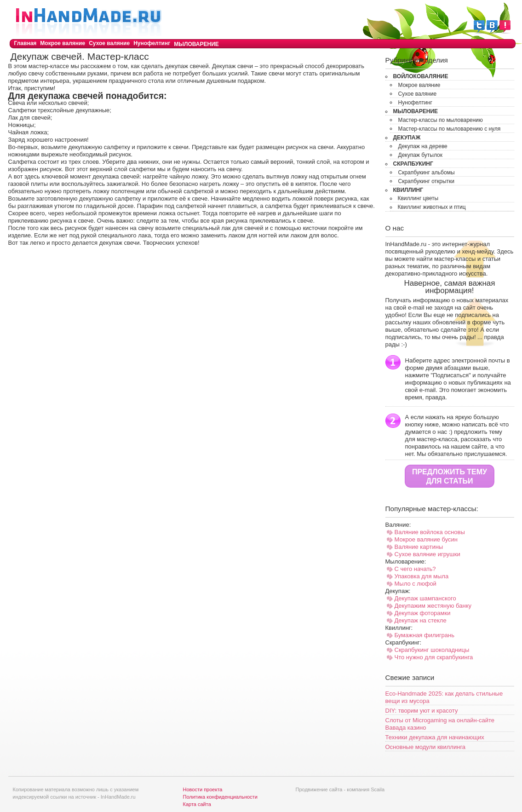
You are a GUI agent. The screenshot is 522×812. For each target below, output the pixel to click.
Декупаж (407, 138)
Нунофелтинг (152, 43)
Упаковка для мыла (422, 576)
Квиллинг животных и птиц (432, 207)
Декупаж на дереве (423, 146)
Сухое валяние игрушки (427, 554)
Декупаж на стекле (421, 620)
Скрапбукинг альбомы (427, 173)
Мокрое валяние (63, 43)
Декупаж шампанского (425, 598)
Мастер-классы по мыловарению (441, 120)
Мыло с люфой (416, 584)
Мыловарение (196, 44)
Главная (26, 43)
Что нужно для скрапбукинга (434, 657)
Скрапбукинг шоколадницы (432, 650)
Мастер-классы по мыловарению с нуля (450, 129)
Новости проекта (203, 789)
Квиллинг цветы (418, 198)
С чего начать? (415, 569)
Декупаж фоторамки (423, 613)
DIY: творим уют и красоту (422, 711)
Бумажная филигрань (424, 635)
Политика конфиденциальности (220, 797)
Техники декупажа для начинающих (435, 737)
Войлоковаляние (421, 76)
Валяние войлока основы (430, 532)
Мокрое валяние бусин (426, 539)
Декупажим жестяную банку (433, 606)
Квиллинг (408, 190)
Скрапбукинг (413, 164)
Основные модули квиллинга (426, 747)
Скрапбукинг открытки (427, 181)
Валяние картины (419, 547)
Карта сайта (197, 804)
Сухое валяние (109, 43)
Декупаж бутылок (421, 155)
